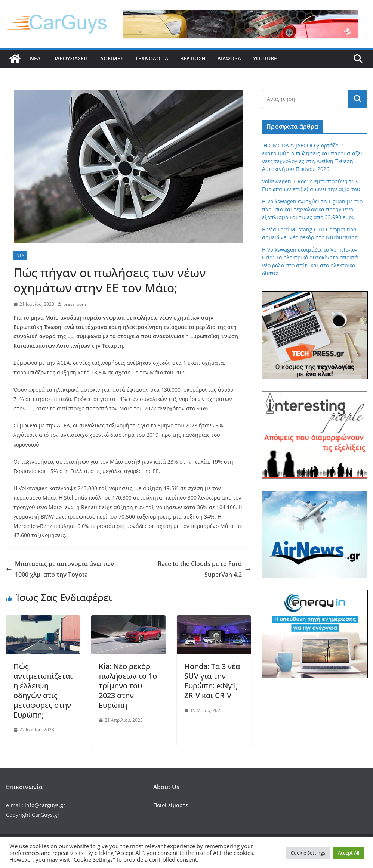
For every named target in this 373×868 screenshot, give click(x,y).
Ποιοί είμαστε (171, 805)
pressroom (75, 304)
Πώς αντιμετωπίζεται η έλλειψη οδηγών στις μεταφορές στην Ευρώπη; (43, 690)
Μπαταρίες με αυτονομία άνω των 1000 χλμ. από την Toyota (60, 569)
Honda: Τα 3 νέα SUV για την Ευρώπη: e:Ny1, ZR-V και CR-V (212, 681)
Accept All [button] (349, 853)
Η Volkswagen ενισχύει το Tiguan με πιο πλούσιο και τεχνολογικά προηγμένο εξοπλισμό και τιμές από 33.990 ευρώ (312, 209)
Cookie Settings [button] (308, 853)
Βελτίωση (193, 58)
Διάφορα (229, 58)
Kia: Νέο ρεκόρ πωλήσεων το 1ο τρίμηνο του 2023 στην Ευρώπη (128, 686)
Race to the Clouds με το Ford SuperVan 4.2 (204, 569)
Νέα (35, 58)
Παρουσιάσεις (70, 58)
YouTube (265, 58)
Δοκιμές (112, 58)
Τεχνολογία (152, 58)
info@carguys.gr (45, 805)
